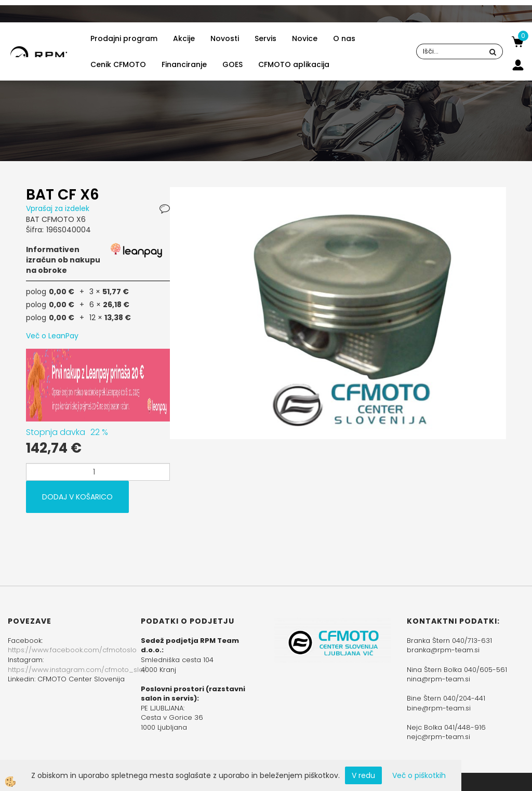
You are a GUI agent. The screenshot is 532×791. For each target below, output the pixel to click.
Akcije (184, 38)
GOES (232, 64)
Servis (265, 38)
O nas (344, 38)
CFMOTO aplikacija (294, 64)
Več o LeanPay (52, 336)
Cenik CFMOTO (118, 64)
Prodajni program (124, 38)
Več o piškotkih (419, 775)
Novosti (225, 38)
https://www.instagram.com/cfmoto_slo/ (77, 670)
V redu (363, 775)
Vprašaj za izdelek (58, 208)
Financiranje (184, 64)
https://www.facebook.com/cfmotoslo (72, 650)
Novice (305, 38)
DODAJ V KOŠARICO (77, 497)
